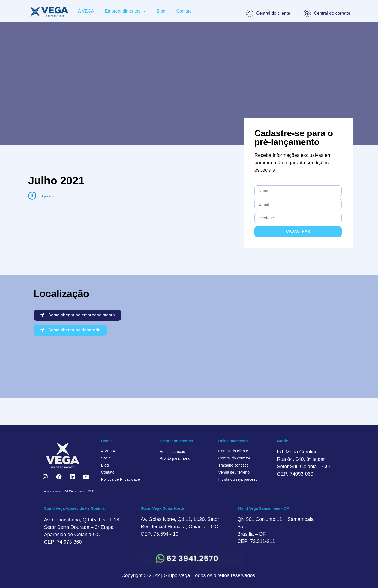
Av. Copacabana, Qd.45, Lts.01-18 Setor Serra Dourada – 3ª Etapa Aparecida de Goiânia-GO (82, 527)
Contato (184, 11)
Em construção (172, 452)
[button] (77, 315)
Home (106, 441)
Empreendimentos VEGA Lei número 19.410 (69, 491)
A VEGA (86, 11)
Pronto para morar (175, 458)
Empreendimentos (125, 11)
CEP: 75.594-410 (160, 534)
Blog (161, 11)
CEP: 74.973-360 (63, 542)
